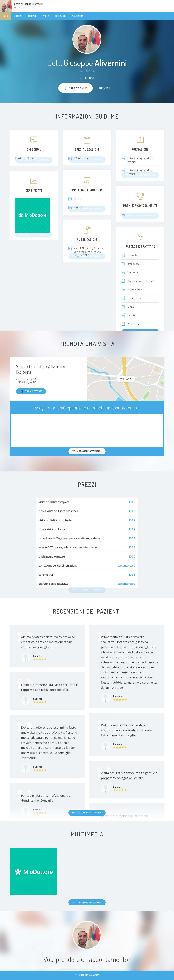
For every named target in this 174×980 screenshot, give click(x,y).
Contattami (104, 88)
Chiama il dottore (31, 391)
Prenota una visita (87, 975)
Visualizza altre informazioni (87, 813)
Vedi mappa (126, 379)
